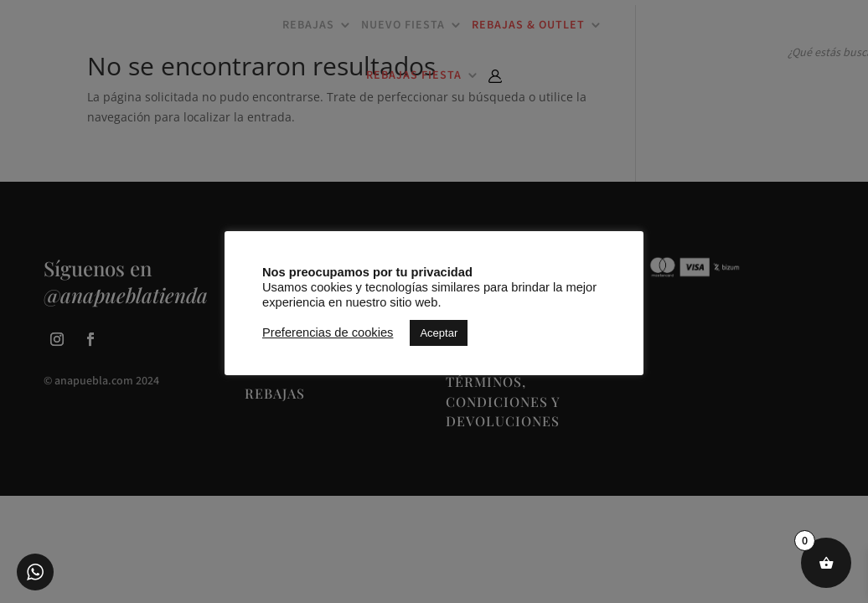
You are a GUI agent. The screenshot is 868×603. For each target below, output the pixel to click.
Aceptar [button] (439, 333)
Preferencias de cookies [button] (328, 332)
